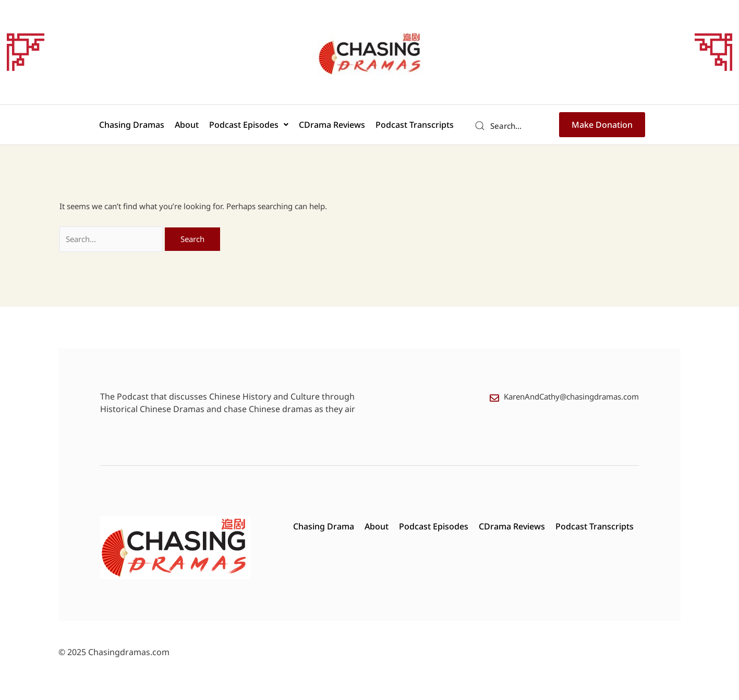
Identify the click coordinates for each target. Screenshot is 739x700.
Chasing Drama (324, 526)
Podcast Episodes (249, 125)
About (187, 125)
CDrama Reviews (332, 125)
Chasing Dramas (132, 125)
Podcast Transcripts (415, 125)
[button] (249, 125)
